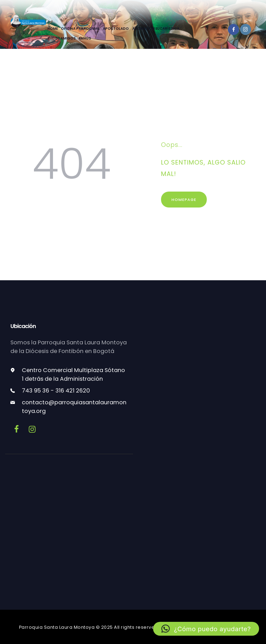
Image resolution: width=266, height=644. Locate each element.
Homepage (184, 200)
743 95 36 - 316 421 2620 (56, 391)
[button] (206, 629)
